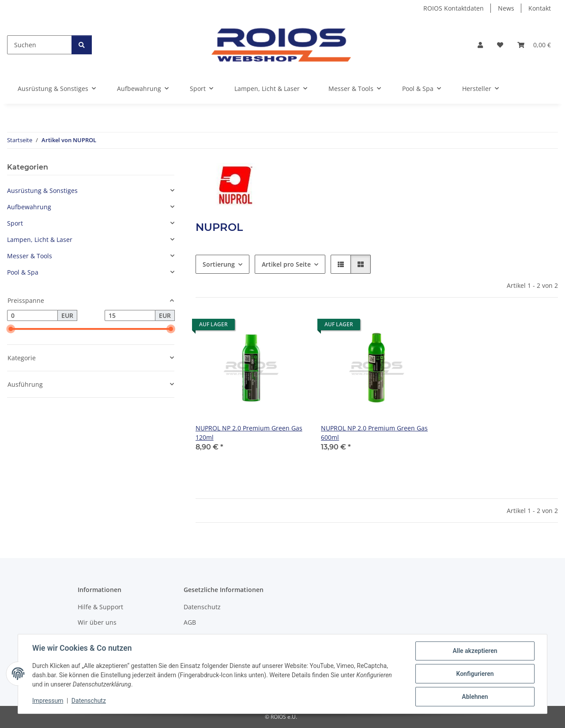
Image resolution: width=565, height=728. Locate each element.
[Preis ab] (32, 316)
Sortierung (219, 264)
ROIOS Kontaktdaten (454, 8)
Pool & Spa (23, 272)
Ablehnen (475, 697)
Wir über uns (97, 622)
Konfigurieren (475, 674)
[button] (480, 45)
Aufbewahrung (29, 207)
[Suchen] (40, 45)
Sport (15, 223)
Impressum (48, 701)
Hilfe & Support (100, 607)
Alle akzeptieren (475, 651)
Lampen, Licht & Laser (40, 240)
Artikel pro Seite (286, 264)
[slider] (11, 329)
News (506, 8)
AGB (190, 622)
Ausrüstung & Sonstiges (42, 190)
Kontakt (540, 8)
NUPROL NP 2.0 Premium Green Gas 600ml (374, 433)
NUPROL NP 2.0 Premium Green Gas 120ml (249, 433)
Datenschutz (89, 701)
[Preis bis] (130, 316)
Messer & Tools (30, 256)
